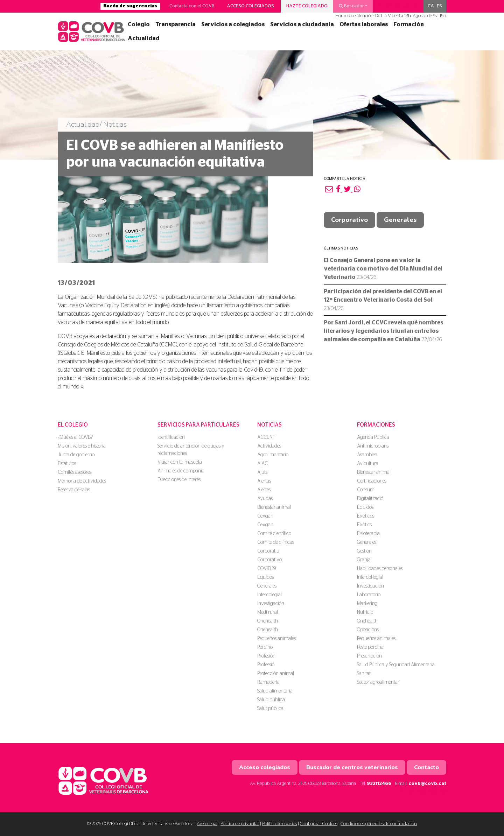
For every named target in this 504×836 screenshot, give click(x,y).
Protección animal (276, 674)
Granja (364, 560)
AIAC (262, 464)
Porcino (265, 647)
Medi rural (268, 612)
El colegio (73, 425)
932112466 (379, 784)
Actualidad (144, 38)
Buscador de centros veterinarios (352, 767)
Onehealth (268, 621)
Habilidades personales (380, 569)
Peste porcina (370, 647)
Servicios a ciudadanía (302, 24)
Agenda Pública (373, 437)
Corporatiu (268, 551)
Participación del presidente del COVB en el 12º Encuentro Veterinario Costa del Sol (383, 300)
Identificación (171, 437)
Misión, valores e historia (82, 446)
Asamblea (367, 455)
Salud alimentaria (275, 691)
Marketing (367, 604)
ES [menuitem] (439, 6)
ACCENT (266, 437)
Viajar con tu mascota (180, 462)
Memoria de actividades (82, 481)
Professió (266, 665)
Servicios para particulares (198, 425)
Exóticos (366, 516)
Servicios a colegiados (233, 24)
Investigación (271, 604)
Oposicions (368, 630)
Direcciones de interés (179, 480)
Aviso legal (207, 824)
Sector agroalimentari (379, 682)
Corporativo (349, 220)
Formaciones (376, 425)
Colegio (139, 24)
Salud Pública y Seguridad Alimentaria (396, 665)
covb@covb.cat (427, 784)
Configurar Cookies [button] (319, 824)
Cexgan (265, 516)
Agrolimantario (273, 455)
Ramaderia (268, 682)
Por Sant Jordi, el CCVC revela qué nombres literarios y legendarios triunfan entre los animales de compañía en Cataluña (383, 331)
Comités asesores (75, 472)
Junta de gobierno (76, 455)
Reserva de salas (74, 490)
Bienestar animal (274, 507)
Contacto (426, 767)
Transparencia (176, 24)
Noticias (269, 425)
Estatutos (67, 464)
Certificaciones (372, 481)
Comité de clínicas (276, 542)
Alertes (264, 490)
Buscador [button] (351, 6)
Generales (400, 220)
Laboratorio (369, 595)
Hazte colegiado (307, 6)
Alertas (264, 481)
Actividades (269, 446)
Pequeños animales (276, 639)
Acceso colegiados (250, 6)
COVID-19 (267, 569)
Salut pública (270, 709)
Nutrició (365, 612)
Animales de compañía (181, 471)
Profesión (266, 656)
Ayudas (265, 499)
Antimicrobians (373, 446)
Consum (366, 490)
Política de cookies (279, 824)
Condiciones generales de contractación (379, 824)
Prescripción (369, 656)
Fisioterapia (368, 534)
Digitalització (370, 499)
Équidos (265, 577)
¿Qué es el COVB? (75, 437)
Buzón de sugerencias (130, 6)
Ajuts (262, 472)
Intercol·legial (370, 577)
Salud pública (271, 700)
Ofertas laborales (364, 24)
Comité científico (274, 534)
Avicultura (368, 464)
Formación (409, 24)
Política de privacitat (240, 824)
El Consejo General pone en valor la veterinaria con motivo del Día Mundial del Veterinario (383, 269)
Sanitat (364, 674)
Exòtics (364, 525)
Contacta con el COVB (192, 6)
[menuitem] (431, 6)
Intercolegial (269, 595)
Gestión (364, 551)
